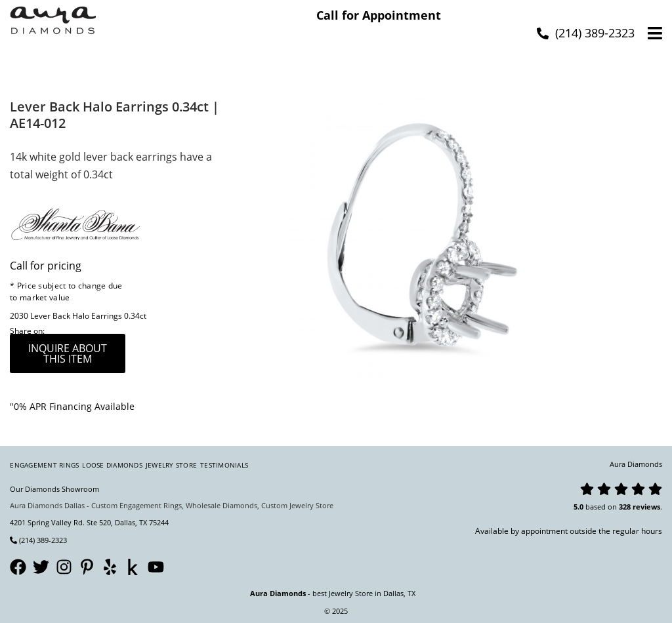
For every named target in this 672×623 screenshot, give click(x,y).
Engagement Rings (44, 465)
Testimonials (224, 465)
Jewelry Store (171, 465)
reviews (646, 507)
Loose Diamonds (112, 465)
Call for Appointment (379, 15)
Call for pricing (46, 266)
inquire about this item (68, 353)
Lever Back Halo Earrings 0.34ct (88, 316)
